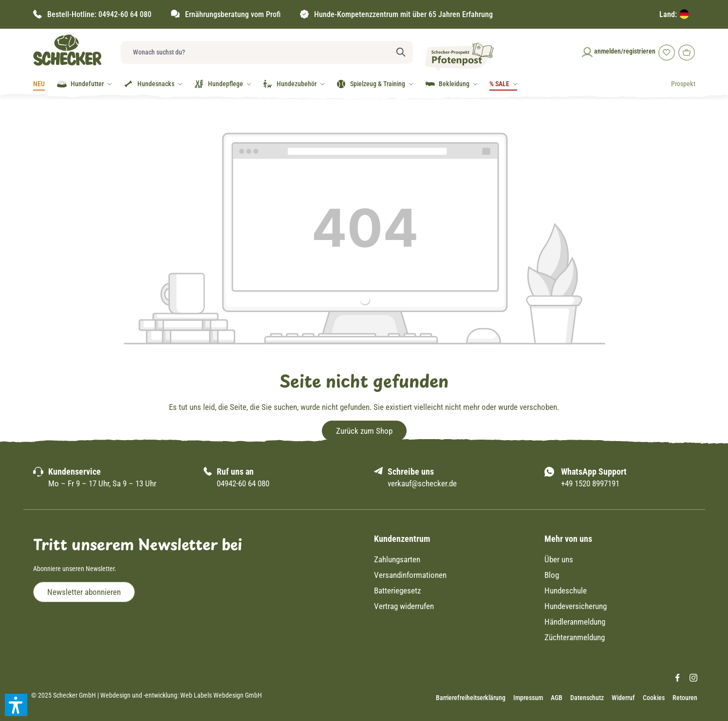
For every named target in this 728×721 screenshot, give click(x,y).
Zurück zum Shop (364, 431)
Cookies (654, 698)
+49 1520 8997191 (590, 483)
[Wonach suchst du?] (256, 52)
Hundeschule (566, 591)
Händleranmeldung (575, 622)
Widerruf (623, 698)
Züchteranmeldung (575, 637)
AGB (557, 698)
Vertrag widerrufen (404, 606)
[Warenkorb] (685, 52)
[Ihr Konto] (617, 51)
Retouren (685, 698)
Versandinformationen (410, 575)
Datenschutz (587, 698)
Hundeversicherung (576, 606)
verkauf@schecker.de (422, 483)
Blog (552, 575)
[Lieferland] (677, 14)
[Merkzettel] (665, 52)
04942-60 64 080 (125, 14)
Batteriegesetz (397, 591)
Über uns (559, 559)
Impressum (528, 698)
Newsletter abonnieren (84, 592)
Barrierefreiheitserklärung (471, 698)
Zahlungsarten (397, 559)
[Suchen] (401, 52)
